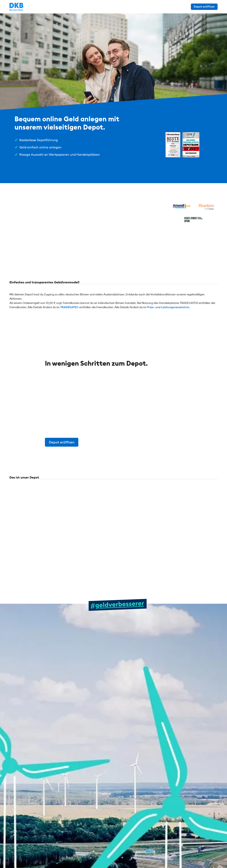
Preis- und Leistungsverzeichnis (168, 307)
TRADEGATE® (69, 307)
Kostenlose (28, 140)
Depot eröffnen (204, 7)
